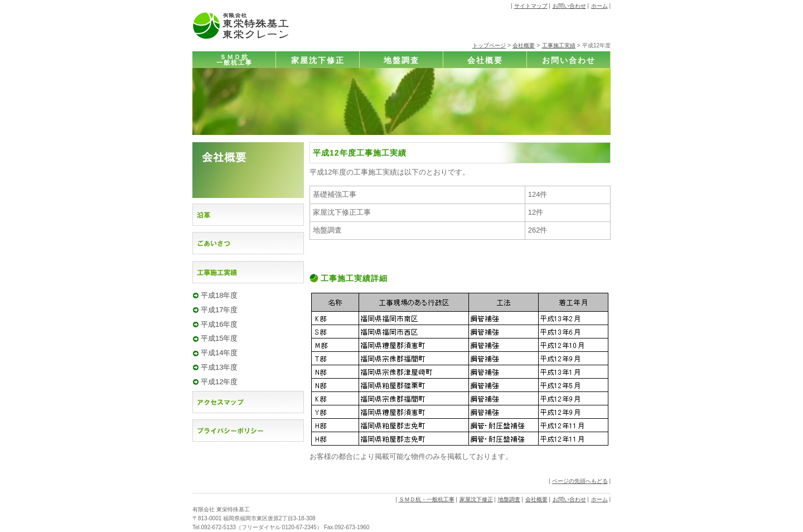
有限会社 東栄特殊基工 (221, 509)
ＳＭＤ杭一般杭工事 (234, 60)
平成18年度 (219, 295)
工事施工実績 (559, 45)
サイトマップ (531, 6)
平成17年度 (219, 310)
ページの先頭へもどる (580, 481)
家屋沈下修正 (318, 60)
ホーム (599, 6)
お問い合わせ (569, 6)
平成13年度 (219, 367)
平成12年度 (219, 382)
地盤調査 (401, 60)
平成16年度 (219, 324)
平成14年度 (219, 353)
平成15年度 (219, 338)
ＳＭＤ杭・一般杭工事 (427, 499)
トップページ (489, 45)
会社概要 (524, 45)
